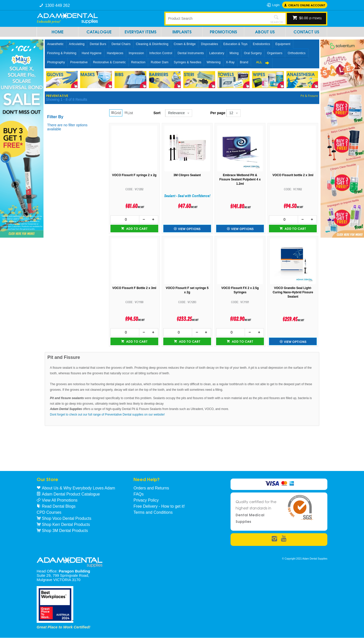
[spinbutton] (125, 219)
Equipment (283, 44)
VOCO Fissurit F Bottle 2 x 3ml (134, 288)
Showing (67, 99)
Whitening (213, 62)
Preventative (79, 62)
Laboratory (217, 53)
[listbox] (178, 113)
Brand (244, 62)
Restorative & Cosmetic (109, 62)
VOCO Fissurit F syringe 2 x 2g (134, 175)
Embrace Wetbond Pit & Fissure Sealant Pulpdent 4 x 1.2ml (240, 179)
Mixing (234, 53)
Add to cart (136, 228)
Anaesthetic (55, 44)
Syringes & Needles (187, 62)
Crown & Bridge (185, 44)
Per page (218, 113)
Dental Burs (98, 44)
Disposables (210, 44)
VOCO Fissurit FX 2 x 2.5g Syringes (240, 290)
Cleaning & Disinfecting (152, 44)
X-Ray (230, 62)
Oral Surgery (253, 53)
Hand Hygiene (92, 53)
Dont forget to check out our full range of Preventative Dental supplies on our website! (107, 415)
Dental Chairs (121, 44)
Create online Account (307, 5)
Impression (136, 53)
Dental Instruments (191, 53)
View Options (189, 229)
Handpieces (115, 53)
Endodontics (261, 44)
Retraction (138, 62)
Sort (157, 113)
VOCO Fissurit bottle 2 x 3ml (293, 175)
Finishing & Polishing (62, 53)
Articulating (77, 44)
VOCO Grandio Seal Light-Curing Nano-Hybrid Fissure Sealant (293, 292)
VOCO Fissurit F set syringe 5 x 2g (187, 290)
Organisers (275, 53)
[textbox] (216, 18)
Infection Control (161, 53)
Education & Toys (236, 44)
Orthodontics (297, 53)
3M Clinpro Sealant (187, 175)
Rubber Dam (160, 62)
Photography (56, 62)
